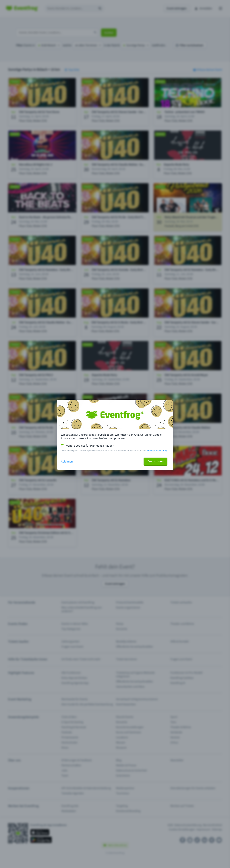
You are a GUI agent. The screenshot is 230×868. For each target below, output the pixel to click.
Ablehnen (67, 462)
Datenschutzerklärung (157, 451)
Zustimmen (155, 461)
